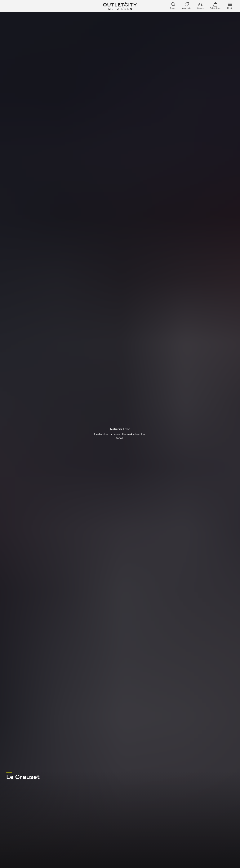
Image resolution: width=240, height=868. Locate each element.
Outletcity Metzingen (120, 6)
